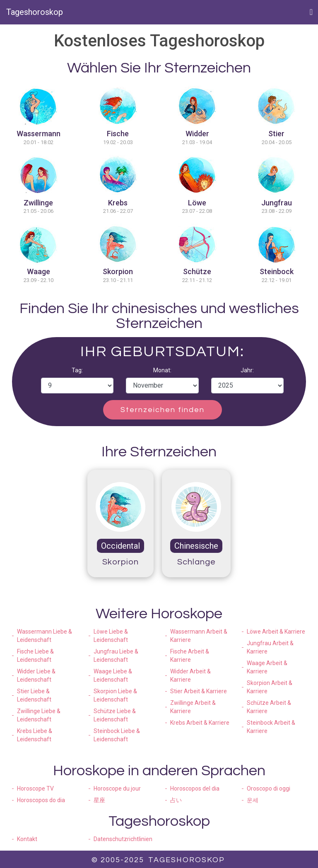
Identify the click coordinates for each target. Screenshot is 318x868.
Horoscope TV (35, 788)
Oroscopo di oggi (269, 788)
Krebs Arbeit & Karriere (200, 723)
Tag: (77, 370)
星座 (99, 800)
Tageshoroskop (35, 12)
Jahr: (247, 370)
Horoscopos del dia (195, 788)
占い (176, 800)
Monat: (162, 370)
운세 (253, 800)
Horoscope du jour (117, 788)
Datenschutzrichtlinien (123, 839)
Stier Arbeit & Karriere (199, 691)
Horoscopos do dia (41, 800)
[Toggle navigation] (311, 12)
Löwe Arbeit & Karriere (276, 632)
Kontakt (27, 839)
